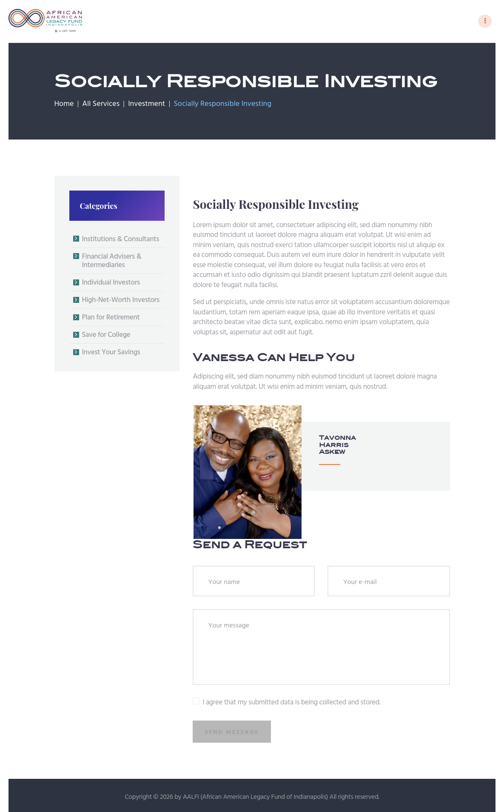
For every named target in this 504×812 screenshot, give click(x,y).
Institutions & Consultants (121, 240)
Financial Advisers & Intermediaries (112, 262)
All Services (101, 105)
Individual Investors (111, 284)
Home (64, 105)
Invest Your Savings (111, 354)
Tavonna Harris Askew (326, 446)
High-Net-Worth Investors (121, 301)
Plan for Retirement (111, 319)
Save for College (106, 336)
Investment (147, 105)
